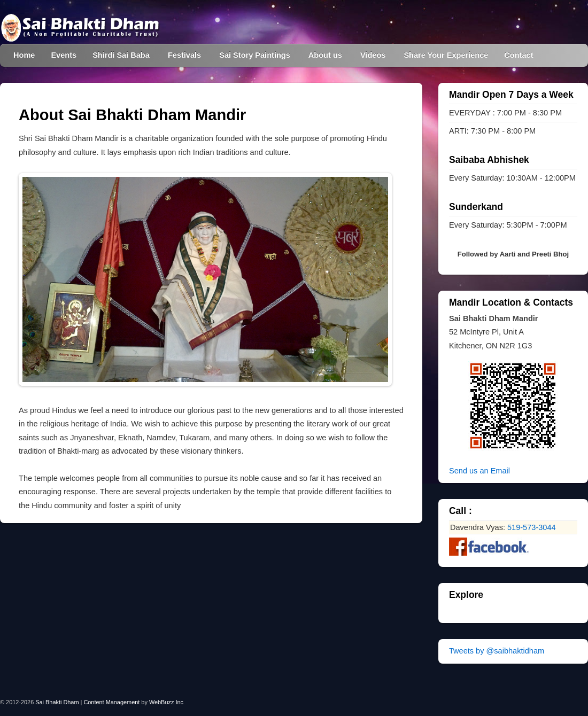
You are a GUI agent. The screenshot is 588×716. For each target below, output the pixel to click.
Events (64, 55)
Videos (373, 55)
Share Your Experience (446, 55)
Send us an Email (479, 471)
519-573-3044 (532, 527)
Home (24, 55)
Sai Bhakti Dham (57, 702)
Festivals (184, 55)
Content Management (111, 702)
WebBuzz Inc (166, 702)
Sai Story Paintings (255, 55)
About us (325, 55)
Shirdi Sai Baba (121, 55)
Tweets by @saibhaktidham (497, 651)
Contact (519, 55)
